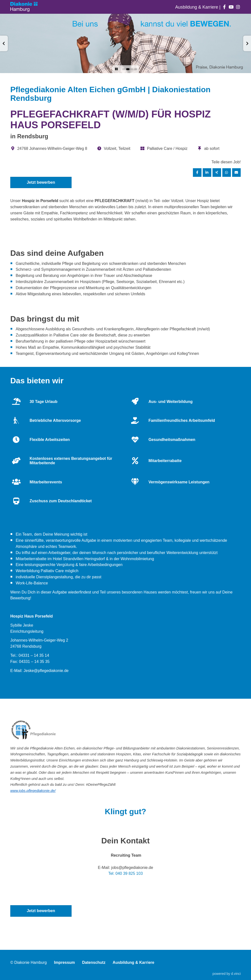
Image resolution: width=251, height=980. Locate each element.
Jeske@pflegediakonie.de (46, 671)
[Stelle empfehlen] (237, 173)
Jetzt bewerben (41, 182)
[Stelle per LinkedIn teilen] (207, 173)
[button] (4, 43)
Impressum (64, 962)
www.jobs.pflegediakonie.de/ (33, 791)
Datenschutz (94, 962)
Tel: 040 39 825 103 (126, 873)
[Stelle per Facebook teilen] (197, 173)
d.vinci (236, 974)
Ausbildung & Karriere (197, 7)
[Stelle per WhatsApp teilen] (227, 173)
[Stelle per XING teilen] (217, 173)
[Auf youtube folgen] (231, 7)
